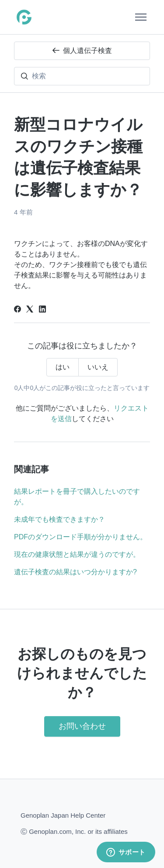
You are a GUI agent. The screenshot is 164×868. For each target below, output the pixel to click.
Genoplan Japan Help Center (63, 815)
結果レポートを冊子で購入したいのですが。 (77, 497)
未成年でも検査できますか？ (59, 519)
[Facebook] (17, 310)
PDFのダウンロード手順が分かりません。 (80, 537)
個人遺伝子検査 (82, 51)
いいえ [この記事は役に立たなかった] (98, 367)
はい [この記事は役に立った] (63, 367)
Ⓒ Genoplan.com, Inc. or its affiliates (74, 831)
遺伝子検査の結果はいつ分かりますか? (75, 572)
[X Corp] (30, 310)
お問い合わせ (82, 726)
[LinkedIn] (42, 310)
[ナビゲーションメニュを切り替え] (141, 17)
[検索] (82, 76)
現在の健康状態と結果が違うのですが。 (77, 554)
